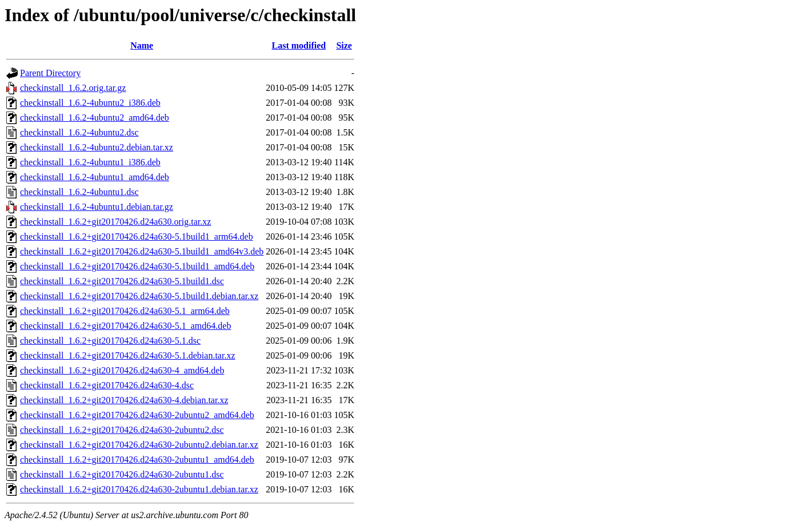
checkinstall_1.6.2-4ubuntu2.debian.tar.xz (97, 147)
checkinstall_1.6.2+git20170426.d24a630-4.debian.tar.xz (124, 400)
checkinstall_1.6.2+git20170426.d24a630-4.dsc (107, 385)
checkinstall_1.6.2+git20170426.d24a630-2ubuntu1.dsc (122, 474)
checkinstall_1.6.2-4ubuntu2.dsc (79, 132)
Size (344, 45)
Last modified (299, 45)
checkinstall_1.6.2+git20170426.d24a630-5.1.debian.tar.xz (128, 355)
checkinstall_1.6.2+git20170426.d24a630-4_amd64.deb (122, 370)
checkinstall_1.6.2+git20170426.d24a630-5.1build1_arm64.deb (137, 236)
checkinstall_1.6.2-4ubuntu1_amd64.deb (95, 177)
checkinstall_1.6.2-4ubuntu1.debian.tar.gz (97, 207)
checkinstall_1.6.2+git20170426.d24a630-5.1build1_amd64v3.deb (142, 251)
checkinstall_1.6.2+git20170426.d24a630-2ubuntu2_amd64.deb (137, 415)
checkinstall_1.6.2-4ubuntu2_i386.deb (90, 103)
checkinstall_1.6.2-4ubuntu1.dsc (79, 192)
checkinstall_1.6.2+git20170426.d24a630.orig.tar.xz (115, 222)
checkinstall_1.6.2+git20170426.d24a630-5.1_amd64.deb (125, 326)
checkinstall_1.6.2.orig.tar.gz (73, 88)
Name (142, 45)
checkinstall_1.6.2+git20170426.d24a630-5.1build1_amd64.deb (137, 266)
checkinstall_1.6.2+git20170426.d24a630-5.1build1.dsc (122, 281)
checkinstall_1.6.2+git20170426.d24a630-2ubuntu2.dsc (122, 430)
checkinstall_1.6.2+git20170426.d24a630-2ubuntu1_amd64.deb (137, 460)
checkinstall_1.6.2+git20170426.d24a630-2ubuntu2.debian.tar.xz (139, 445)
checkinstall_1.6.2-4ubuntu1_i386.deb (90, 162)
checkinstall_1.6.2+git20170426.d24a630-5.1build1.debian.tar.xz (139, 296)
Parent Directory (50, 73)
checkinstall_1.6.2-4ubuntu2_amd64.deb (95, 118)
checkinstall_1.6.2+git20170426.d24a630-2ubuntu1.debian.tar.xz (139, 489)
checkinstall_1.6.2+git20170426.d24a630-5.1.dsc (110, 341)
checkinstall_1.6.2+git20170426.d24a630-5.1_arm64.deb (125, 311)
